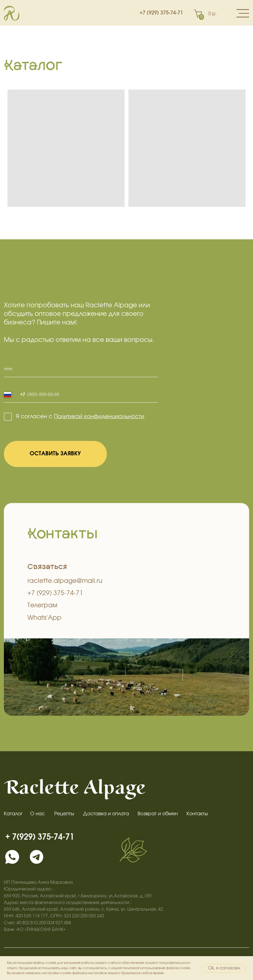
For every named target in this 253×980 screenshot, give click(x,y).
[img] (12, 857)
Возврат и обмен (158, 814)
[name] (81, 369)
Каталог (13, 814)
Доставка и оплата (106, 814)
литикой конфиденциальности (103, 417)
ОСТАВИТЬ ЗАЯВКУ (55, 454)
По (57, 417)
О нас (38, 814)
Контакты (197, 814)
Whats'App (44, 618)
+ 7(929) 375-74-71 (40, 837)
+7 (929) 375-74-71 (161, 13)
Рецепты (64, 814)
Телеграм (42, 605)
